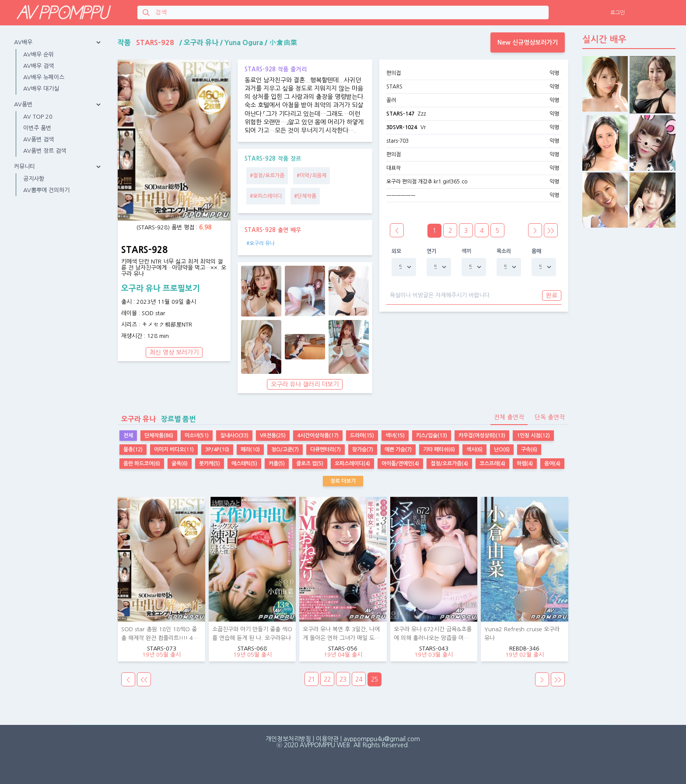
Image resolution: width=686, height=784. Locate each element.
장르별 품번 (157, 419)
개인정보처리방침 (288, 739)
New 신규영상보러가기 (528, 42)
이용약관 (327, 739)
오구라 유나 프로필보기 (161, 288)
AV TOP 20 (38, 117)
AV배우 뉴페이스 (44, 77)
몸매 (537, 251)
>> (551, 231)
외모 (397, 251)
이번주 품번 (37, 128)
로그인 (618, 13)
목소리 (504, 251)
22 (327, 679)
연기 (432, 251)
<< (144, 680)
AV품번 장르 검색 (45, 151)
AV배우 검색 (38, 66)
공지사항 (34, 179)
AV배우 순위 (38, 54)
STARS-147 (400, 114)
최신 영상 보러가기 (174, 352)
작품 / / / (207, 42)
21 (311, 679)
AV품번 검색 (38, 139)
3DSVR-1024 (402, 127)
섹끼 (467, 251)
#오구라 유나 (261, 243)
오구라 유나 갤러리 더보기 (305, 384)
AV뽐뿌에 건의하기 (46, 190)
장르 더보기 (343, 481)
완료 (552, 295)
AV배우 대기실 (41, 89)
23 (343, 679)
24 (359, 679)
